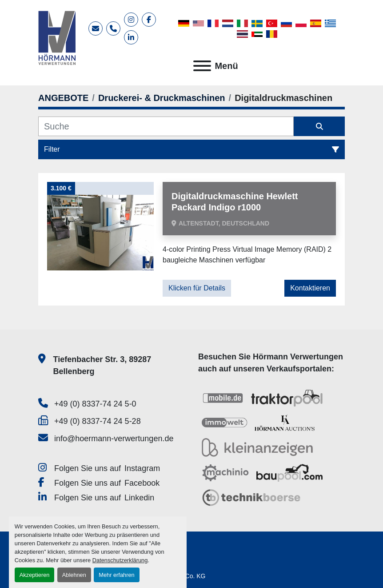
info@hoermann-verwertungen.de (114, 439)
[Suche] (166, 126)
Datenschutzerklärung (120, 560)
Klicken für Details (197, 288)
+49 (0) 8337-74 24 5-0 (95, 404)
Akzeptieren (35, 575)
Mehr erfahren (116, 575)
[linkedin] (131, 37)
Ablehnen (74, 575)
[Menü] (202, 66)
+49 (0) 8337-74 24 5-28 (98, 421)
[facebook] (149, 20)
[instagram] (131, 20)
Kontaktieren (310, 288)
